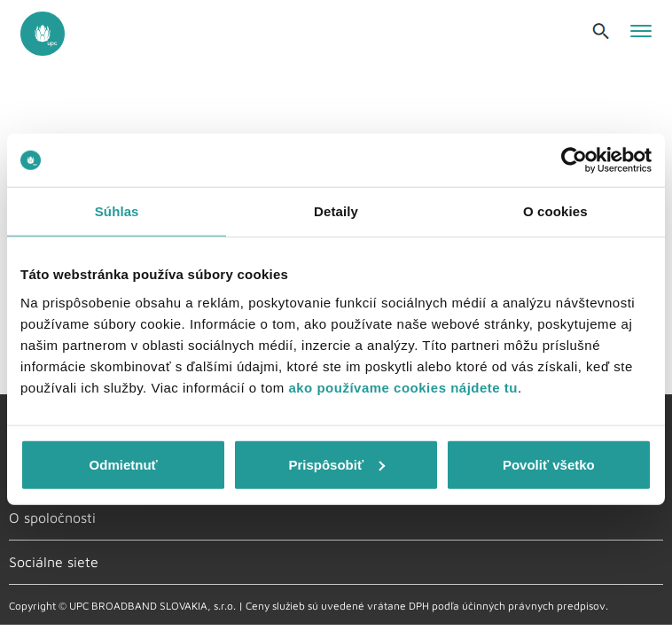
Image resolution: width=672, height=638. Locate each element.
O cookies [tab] (555, 211)
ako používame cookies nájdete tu (403, 387)
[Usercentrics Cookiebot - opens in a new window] (574, 160)
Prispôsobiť (336, 464)
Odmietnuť (124, 464)
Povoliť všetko (549, 464)
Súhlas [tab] (117, 211)
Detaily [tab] (336, 211)
